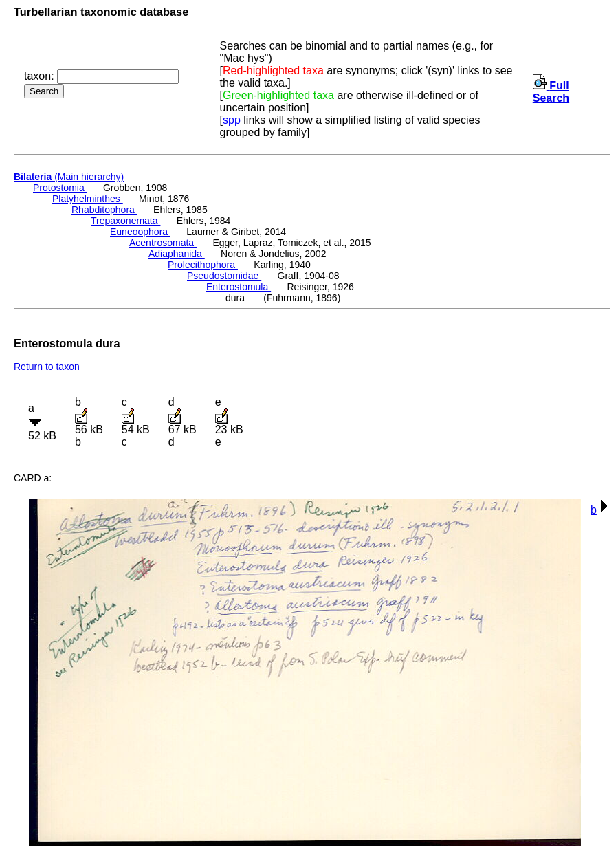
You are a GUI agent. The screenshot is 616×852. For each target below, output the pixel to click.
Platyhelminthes (88, 199)
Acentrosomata (163, 243)
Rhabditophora (104, 210)
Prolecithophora (203, 265)
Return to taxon (47, 367)
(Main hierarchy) (69, 177)
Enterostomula (239, 287)
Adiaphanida (177, 254)
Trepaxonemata (125, 221)
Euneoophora (140, 232)
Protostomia (60, 188)
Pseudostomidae (224, 276)
